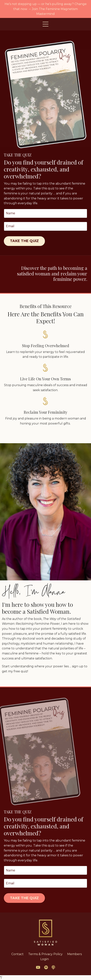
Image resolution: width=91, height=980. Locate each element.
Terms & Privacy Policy (45, 954)
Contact (17, 954)
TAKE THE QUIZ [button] (24, 241)
